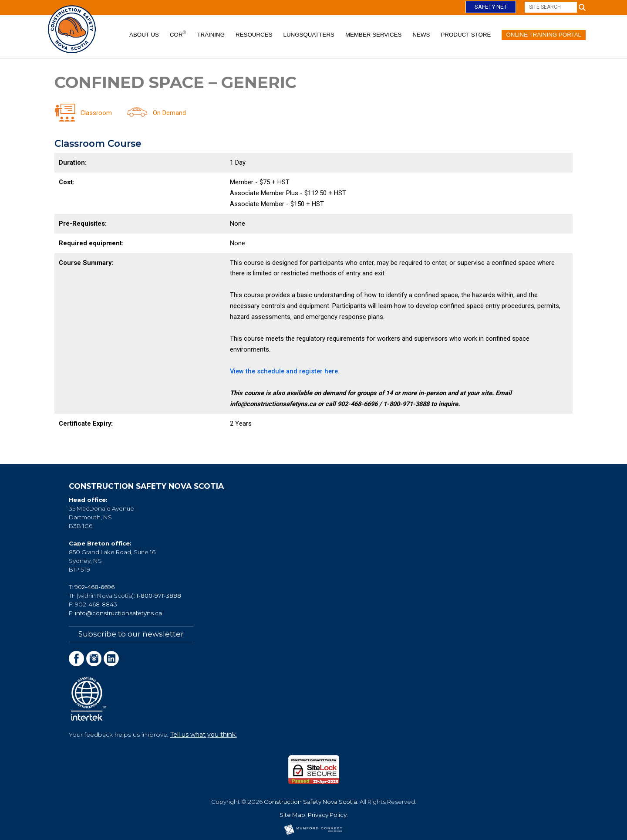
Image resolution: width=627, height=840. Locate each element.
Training (211, 35)
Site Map (292, 814)
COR (178, 34)
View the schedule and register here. (286, 371)
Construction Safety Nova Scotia (310, 801)
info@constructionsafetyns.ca (118, 613)
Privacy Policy (327, 814)
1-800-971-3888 (159, 596)
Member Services (373, 35)
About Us (144, 35)
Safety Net (491, 7)
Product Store (466, 35)
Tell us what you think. (204, 734)
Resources (254, 35)
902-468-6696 (94, 587)
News (421, 35)
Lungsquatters (309, 35)
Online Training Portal (544, 35)
